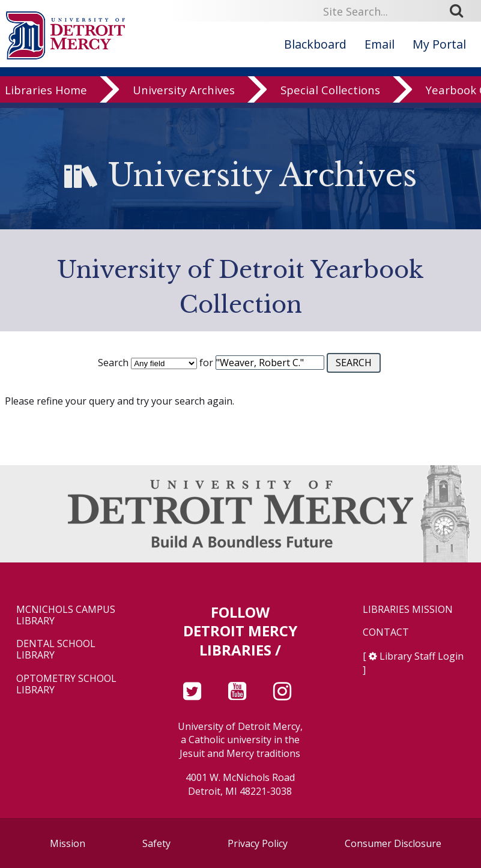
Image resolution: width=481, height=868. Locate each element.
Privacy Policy (258, 843)
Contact (386, 632)
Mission (68, 843)
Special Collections (330, 98)
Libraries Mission (408, 610)
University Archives (184, 98)
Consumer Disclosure (393, 843)
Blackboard (315, 44)
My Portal (439, 44)
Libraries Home (46, 98)
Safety (156, 843)
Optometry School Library (66, 684)
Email (380, 44)
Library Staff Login (422, 656)
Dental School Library (56, 649)
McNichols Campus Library (66, 615)
